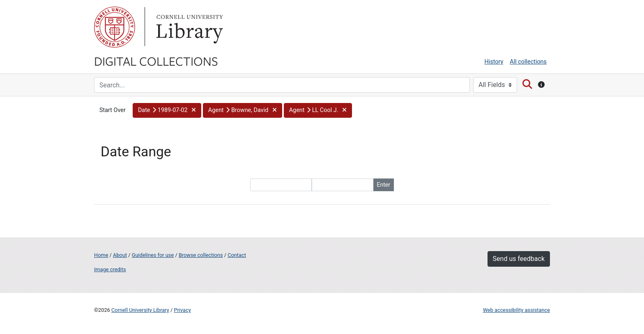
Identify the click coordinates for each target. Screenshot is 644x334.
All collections (528, 62)
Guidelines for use (153, 255)
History (494, 62)
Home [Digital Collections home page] (101, 255)
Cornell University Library (140, 310)
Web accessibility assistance (516, 310)
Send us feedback (519, 259)
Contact (237, 255)
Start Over (113, 110)
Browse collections (201, 255)
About (120, 255)
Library (189, 27)
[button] (167, 110)
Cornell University (115, 27)
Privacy (182, 310)
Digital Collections (156, 61)
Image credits (110, 269)
